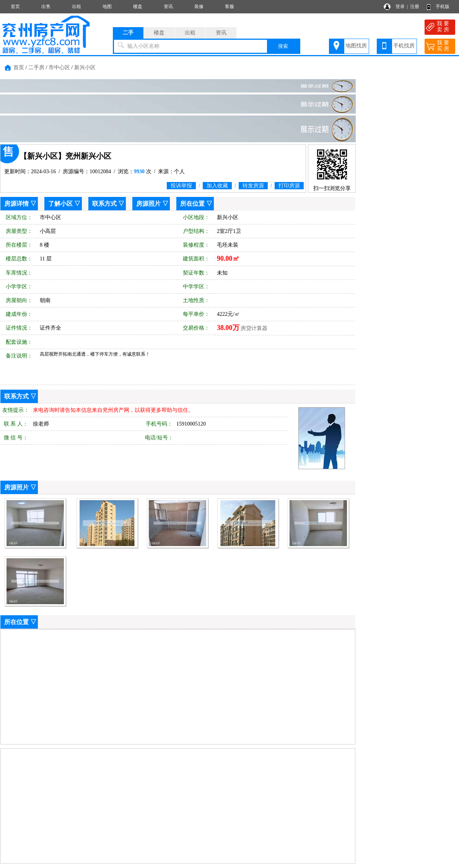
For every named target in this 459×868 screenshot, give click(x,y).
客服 (229, 7)
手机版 (443, 7)
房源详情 (16, 204)
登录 (400, 7)
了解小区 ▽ (64, 204)
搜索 (283, 46)
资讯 (168, 7)
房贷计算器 (254, 328)
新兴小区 (85, 67)
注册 (415, 7)
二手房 (36, 67)
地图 (107, 7)
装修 (199, 7)
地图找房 (356, 46)
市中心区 (59, 67)
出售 (46, 7)
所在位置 (192, 204)
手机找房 (404, 46)
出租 (76, 7)
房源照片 (148, 204)
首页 (15, 7)
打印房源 (289, 186)
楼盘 (138, 7)
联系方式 (104, 204)
